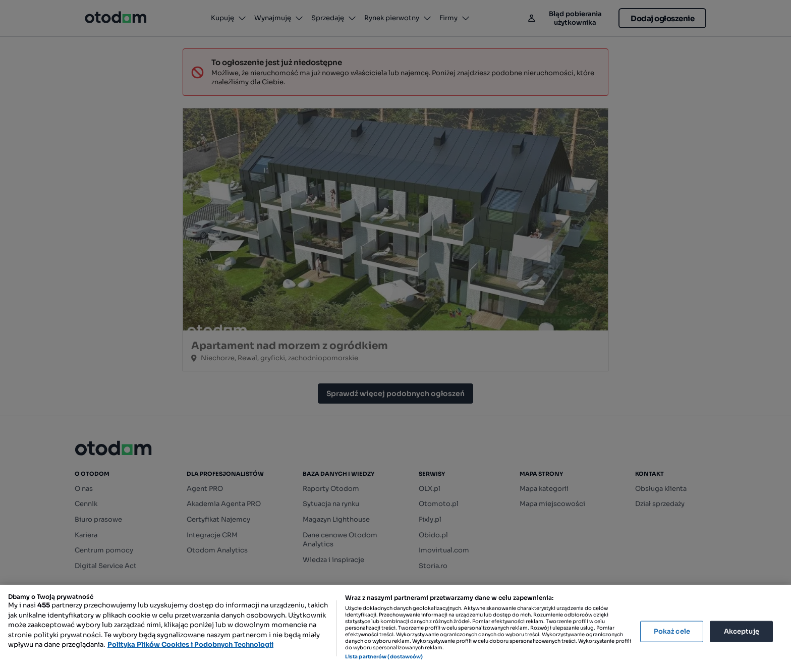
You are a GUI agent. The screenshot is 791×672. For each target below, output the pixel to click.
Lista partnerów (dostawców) (384, 657)
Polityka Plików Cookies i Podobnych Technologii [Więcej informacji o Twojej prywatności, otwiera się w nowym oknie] (190, 645)
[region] (395, 628)
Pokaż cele (672, 631)
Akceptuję (742, 631)
